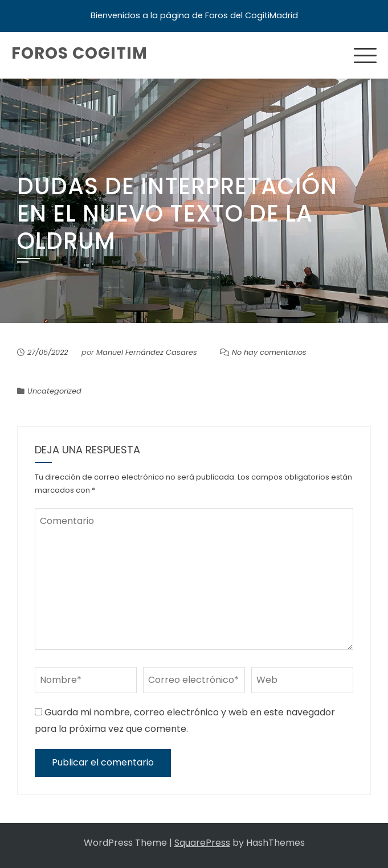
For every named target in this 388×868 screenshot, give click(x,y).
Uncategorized (54, 391)
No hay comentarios (269, 352)
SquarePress (202, 843)
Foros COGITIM (79, 53)
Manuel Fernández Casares (147, 352)
